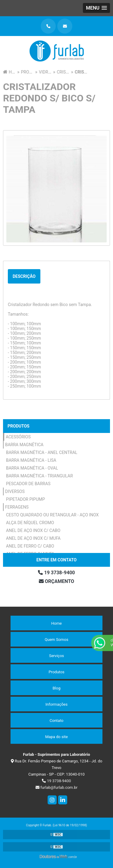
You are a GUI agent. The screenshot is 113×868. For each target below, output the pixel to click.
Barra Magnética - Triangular (39, 476)
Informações (56, 704)
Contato (57, 721)
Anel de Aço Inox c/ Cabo (33, 530)
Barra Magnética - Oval (32, 468)
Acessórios (18, 437)
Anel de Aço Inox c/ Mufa (33, 538)
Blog (57, 688)
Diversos (15, 491)
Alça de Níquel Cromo (30, 523)
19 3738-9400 (56, 573)
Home (56, 623)
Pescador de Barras (28, 484)
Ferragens (17, 507)
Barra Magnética (24, 445)
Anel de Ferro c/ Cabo (30, 546)
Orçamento (56, 581)
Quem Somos (56, 640)
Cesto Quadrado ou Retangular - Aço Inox (52, 515)
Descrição (24, 276)
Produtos (19, 426)
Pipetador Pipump (25, 499)
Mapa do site (56, 737)
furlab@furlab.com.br (56, 787)
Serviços (57, 656)
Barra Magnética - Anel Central (42, 452)
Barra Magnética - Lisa (31, 460)
